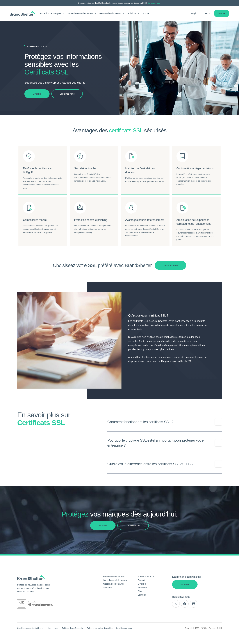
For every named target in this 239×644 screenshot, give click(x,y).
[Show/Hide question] (218, 422)
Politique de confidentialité (73, 628)
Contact (147, 13)
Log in (194, 13)
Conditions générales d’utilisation (31, 628)
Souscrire (185, 584)
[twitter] (176, 604)
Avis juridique (53, 628)
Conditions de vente (124, 628)
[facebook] (185, 604)
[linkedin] (194, 604)
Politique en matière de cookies (100, 628)
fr (207, 13)
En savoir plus (154, 3)
